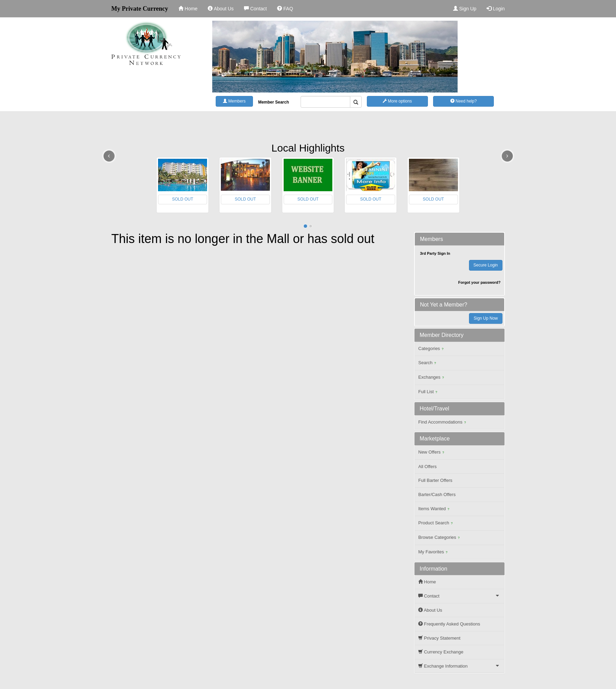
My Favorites (434, 552)
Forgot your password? (480, 282)
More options (397, 101)
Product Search (436, 523)
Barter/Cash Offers (437, 494)
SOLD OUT (182, 199)
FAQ (285, 9)
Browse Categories (440, 538)
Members (234, 101)
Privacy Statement (439, 638)
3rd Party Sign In (435, 253)
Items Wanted (435, 509)
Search (428, 363)
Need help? (464, 101)
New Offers (432, 453)
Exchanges (432, 378)
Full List (429, 392)
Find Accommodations (443, 423)
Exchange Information (460, 666)
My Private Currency (140, 9)
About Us (221, 9)
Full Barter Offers (435, 480)
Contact (255, 9)
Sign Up (465, 9)
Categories (432, 349)
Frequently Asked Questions (449, 624)
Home (188, 9)
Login (496, 9)
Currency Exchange (441, 652)
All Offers (427, 467)
